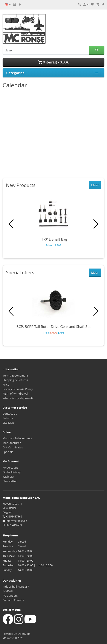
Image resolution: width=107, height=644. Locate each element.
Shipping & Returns (15, 380)
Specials (8, 452)
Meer (95, 185)
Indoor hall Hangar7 (16, 587)
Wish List (8, 477)
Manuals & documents (17, 438)
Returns (8, 418)
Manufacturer (12, 443)
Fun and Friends (13, 600)
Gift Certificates (13, 447)
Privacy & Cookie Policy (18, 389)
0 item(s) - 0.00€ (53, 62)
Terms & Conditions (16, 375)
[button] (96, 224)
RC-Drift (8, 591)
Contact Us (10, 414)
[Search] (46, 50)
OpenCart (24, 634)
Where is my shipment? (18, 398)
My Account (10, 468)
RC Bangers (10, 596)
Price (6, 385)
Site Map (8, 423)
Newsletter (10, 481)
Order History (12, 472)
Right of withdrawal (15, 394)
